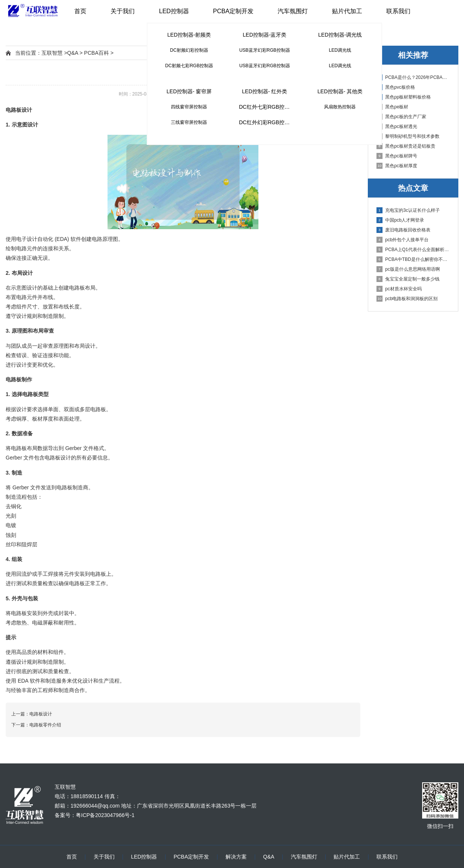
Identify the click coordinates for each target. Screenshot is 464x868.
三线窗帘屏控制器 (189, 122)
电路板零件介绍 (45, 725)
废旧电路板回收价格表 (403, 230)
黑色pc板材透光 (397, 126)
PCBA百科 (97, 53)
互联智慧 (52, 53)
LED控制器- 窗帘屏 (189, 91)
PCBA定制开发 (234, 11)
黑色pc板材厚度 (397, 166)
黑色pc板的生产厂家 (401, 117)
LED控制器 (174, 11)
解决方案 (236, 857)
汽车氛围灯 (293, 11)
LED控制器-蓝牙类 (265, 35)
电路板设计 (41, 714)
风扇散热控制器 (340, 107)
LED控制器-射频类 (189, 35)
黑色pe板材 (392, 107)
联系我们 (398, 11)
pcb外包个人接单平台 (403, 240)
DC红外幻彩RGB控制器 (267, 122)
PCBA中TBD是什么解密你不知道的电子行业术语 (413, 259)
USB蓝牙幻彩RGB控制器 (265, 50)
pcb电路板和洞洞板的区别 (407, 299)
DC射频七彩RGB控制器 (189, 66)
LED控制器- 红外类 (265, 91)
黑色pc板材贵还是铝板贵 (406, 146)
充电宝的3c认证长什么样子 (408, 210)
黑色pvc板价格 (396, 87)
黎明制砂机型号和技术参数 (408, 136)
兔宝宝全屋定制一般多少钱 (408, 279)
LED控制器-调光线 (340, 35)
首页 (80, 11)
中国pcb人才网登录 (400, 220)
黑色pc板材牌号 (397, 156)
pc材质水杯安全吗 (399, 289)
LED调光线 (340, 50)
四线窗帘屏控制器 (189, 107)
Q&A (73, 53)
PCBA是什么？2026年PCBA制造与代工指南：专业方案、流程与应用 (413, 77)
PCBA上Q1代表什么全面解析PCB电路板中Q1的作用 (413, 250)
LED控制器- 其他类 (340, 91)
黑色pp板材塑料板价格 (404, 97)
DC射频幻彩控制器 (189, 50)
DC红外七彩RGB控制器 (267, 107)
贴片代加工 (347, 11)
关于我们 (123, 11)
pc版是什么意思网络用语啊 (408, 269)
